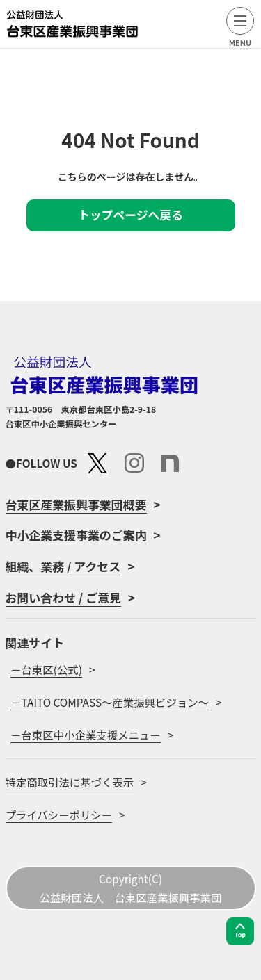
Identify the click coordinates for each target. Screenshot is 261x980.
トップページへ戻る (130, 215)
